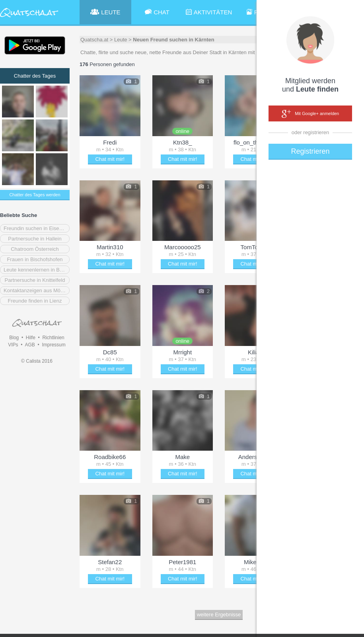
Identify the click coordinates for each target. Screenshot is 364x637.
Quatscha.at (94, 40)
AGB (30, 345)
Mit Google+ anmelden (310, 114)
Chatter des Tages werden (35, 195)
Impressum (54, 345)
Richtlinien (53, 338)
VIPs (13, 345)
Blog (14, 338)
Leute (121, 40)
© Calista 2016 (37, 361)
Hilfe (31, 338)
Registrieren (310, 151)
